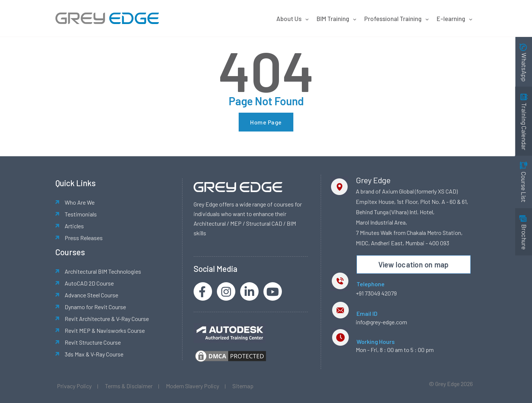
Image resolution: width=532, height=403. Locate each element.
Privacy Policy (74, 386)
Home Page (266, 122)
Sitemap (243, 386)
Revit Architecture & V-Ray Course (107, 319)
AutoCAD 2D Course (89, 283)
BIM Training (337, 18)
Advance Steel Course (91, 295)
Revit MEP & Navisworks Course (105, 330)
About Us (293, 18)
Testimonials (81, 214)
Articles (74, 226)
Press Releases (84, 238)
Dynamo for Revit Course (95, 307)
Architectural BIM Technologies (103, 271)
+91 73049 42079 (376, 293)
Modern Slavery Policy (192, 386)
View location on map (414, 264)
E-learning (455, 18)
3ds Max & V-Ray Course (94, 354)
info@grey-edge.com (381, 322)
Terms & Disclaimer (129, 386)
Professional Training (397, 18)
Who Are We (80, 202)
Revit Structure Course (93, 342)
